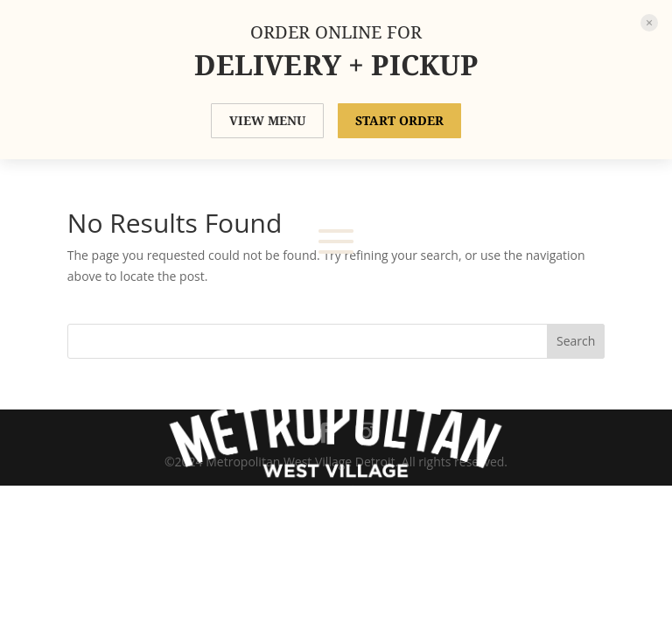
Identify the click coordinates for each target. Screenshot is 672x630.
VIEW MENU (267, 120)
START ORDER (399, 120)
